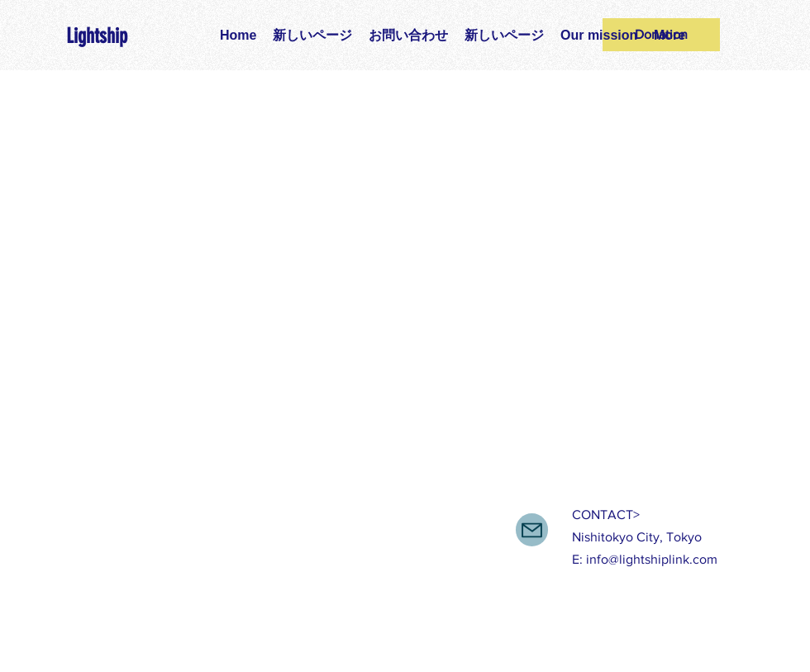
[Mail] (532, 530)
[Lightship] (117, 36)
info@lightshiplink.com (652, 559)
